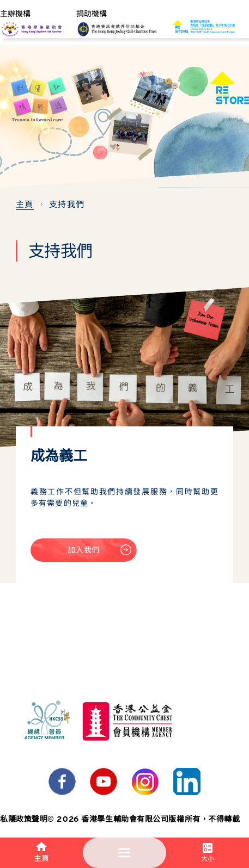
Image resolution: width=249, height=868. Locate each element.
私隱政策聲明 (24, 819)
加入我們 (99, 553)
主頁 (25, 204)
